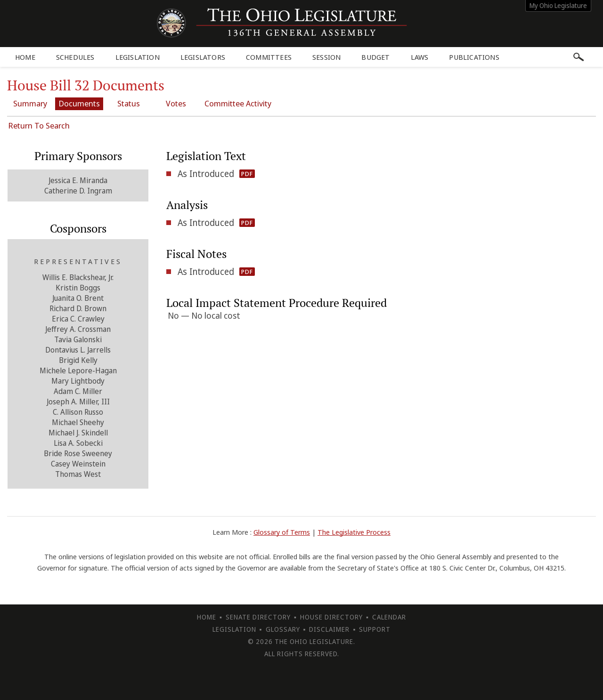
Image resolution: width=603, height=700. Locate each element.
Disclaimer (329, 629)
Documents (82, 103)
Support (375, 629)
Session (326, 57)
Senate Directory (258, 616)
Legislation (138, 57)
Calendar (389, 616)
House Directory (331, 616)
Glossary (283, 629)
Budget (375, 57)
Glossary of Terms (282, 531)
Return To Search (39, 125)
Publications (474, 57)
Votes (184, 103)
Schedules (75, 57)
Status (133, 103)
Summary (32, 103)
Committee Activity (247, 103)
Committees (269, 57)
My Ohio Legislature (558, 5)
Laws (420, 57)
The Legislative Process (354, 531)
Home (25, 57)
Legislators (203, 57)
